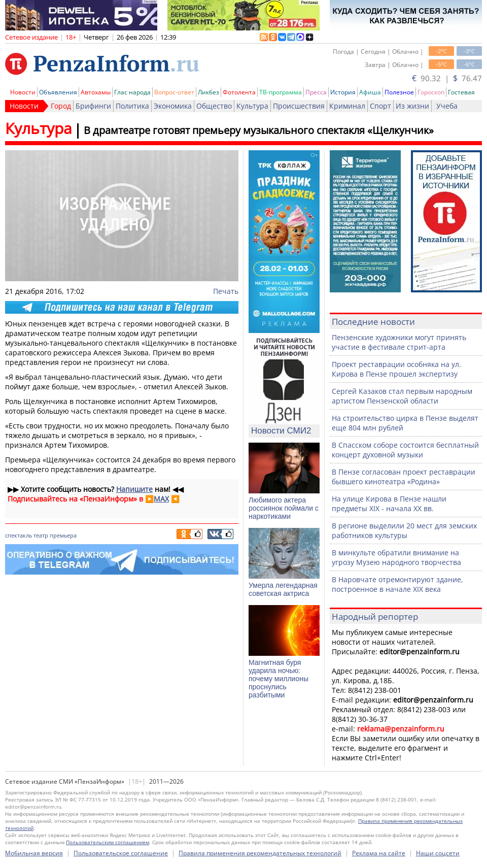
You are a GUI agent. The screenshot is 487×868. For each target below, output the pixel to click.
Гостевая (461, 92)
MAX (161, 499)
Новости (23, 92)
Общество (214, 106)
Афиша (370, 92)
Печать (226, 291)
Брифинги (93, 106)
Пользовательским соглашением (108, 842)
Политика (132, 106)
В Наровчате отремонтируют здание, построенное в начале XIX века (397, 584)
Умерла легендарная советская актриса (283, 589)
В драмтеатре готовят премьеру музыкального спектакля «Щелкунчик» (259, 130)
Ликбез (208, 92)
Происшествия (299, 106)
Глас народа (132, 92)
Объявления (58, 92)
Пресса (316, 92)
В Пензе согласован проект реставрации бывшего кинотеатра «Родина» (404, 477)
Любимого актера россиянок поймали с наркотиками (284, 508)
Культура (252, 106)
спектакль (19, 535)
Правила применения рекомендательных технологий (260, 853)
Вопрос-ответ (174, 92)
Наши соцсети (438, 853)
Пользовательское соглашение (121, 853)
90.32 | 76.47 (447, 78)
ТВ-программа (281, 92)
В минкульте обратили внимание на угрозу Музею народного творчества (396, 557)
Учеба (447, 106)
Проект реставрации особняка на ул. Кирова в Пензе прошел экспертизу (396, 369)
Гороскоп (431, 92)
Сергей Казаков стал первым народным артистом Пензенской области (402, 396)
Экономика (173, 106)
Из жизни (412, 106)
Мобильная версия (34, 853)
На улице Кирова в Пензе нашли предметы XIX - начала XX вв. (389, 504)
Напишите (134, 489)
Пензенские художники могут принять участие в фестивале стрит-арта (399, 342)
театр (41, 535)
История (343, 92)
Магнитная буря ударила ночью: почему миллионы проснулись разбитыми (279, 679)
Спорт (380, 106)
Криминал (347, 106)
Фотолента (239, 92)
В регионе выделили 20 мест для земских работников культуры (404, 530)
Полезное (399, 92)
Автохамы (96, 92)
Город (61, 106)
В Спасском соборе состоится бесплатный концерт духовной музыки (405, 450)
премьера (63, 535)
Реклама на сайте (379, 853)
